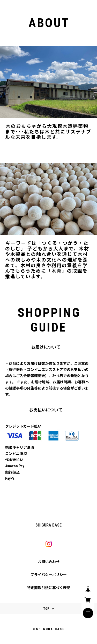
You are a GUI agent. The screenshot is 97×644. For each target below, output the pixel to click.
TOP (49, 609)
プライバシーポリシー (49, 575)
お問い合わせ (49, 562)
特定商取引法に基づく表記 (49, 588)
